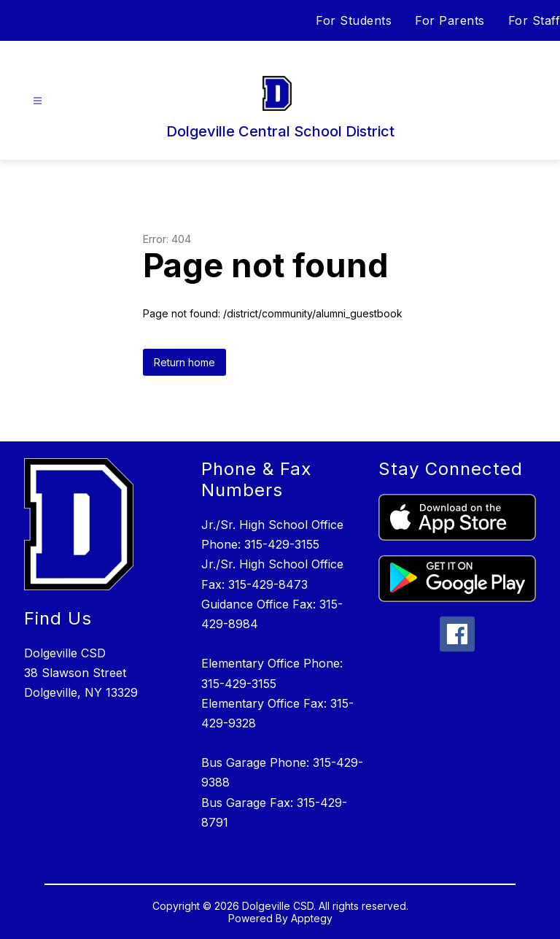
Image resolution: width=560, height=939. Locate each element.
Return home (184, 362)
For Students (354, 20)
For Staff (534, 20)
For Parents (450, 20)
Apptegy (312, 918)
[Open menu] (38, 101)
